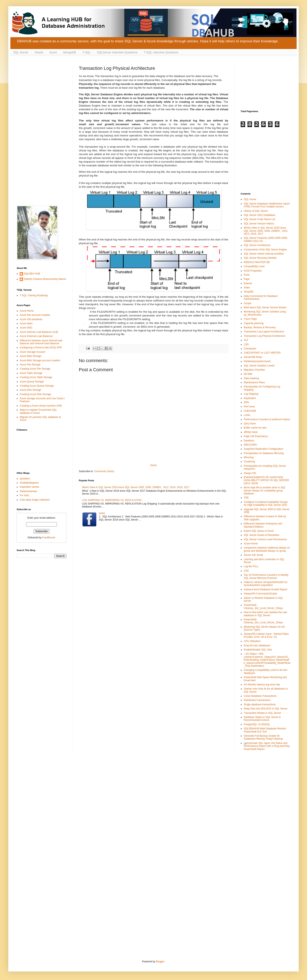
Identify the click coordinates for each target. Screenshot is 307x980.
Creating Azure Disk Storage (35, 394)
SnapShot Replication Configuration (263, 449)
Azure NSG (26, 328)
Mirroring (249, 457)
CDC (246, 571)
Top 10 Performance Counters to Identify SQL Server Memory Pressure (266, 576)
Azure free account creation (35, 315)
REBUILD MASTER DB (257, 262)
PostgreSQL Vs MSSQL (257, 724)
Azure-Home (27, 311)
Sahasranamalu (28, 491)
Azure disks (26, 323)
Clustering (249, 462)
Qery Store (250, 424)
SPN (246, 402)
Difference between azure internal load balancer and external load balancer (41, 342)
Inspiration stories (29, 487)
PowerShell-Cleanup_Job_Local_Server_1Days (263, 606)
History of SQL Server (256, 211)
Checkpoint (250, 349)
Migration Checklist (254, 370)
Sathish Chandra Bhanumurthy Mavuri (45, 279)
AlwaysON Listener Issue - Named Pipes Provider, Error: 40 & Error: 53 (266, 635)
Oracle (39, 52)
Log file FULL (251, 566)
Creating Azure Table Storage (36, 377)
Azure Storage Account (32, 352)
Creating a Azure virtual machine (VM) (41, 406)
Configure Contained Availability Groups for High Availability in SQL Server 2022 (266, 503)
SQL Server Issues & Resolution (262, 535)
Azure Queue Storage (32, 382)
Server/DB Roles (253, 357)
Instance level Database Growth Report (265, 589)
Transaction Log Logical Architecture (264, 332)
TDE (246, 498)
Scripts (248, 303)
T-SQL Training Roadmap (34, 295)
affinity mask (251, 432)
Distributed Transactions (257, 700)
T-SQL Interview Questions (161, 52)
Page (247, 279)
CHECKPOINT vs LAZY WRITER (262, 353)
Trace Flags (250, 319)
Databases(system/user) (257, 361)
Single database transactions (260, 704)
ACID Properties (253, 271)
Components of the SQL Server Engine (265, 250)
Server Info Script (253, 555)
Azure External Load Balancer (36, 336)
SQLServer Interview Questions (117, 52)
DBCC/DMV (250, 445)
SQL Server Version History (259, 224)
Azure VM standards (31, 319)
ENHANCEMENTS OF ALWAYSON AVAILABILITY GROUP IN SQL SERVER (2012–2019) (266, 480)
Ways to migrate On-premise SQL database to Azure (38, 411)
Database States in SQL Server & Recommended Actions (262, 719)
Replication (250, 398)
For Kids (24, 495)
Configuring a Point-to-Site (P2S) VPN (41, 348)
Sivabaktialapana (29, 483)
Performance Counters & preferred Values (267, 419)
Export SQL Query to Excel (259, 531)
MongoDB (69, 52)
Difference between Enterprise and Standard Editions (263, 525)
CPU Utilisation (252, 641)
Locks (247, 415)
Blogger (160, 962)
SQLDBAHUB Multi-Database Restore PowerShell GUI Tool (265, 730)
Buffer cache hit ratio (255, 428)
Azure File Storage (30, 365)
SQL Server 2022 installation (259, 215)
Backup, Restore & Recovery (260, 327)
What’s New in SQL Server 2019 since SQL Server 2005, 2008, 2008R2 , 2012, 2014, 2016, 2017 (136, 487)
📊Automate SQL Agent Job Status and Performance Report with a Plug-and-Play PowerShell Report (267, 746)
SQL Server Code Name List (259, 219)
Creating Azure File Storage (35, 369)
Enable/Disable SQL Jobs (258, 650)
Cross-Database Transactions (260, 696)
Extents (248, 283)
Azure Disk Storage (30, 390)
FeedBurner (49, 538)
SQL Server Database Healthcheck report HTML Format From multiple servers (267, 205)
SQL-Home (250, 199)
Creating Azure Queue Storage (37, 386)
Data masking (251, 378)
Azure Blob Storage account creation (40, 360)
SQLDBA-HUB (32, 274)
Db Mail (248, 374)
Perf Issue (249, 407)
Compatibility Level (254, 266)
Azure (53, 52)
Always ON (250, 473)
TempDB (249, 292)
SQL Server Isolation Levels (259, 366)
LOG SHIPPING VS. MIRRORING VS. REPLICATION (112, 500)
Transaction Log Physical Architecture (264, 336)
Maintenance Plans (254, 382)
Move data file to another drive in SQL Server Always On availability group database (265, 491)
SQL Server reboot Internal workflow (264, 254)
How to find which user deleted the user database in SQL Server (266, 614)
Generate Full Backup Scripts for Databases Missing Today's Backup (263, 737)
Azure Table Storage (31, 373)
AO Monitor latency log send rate (262, 685)
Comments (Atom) (104, 471)
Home (153, 465)
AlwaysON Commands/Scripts (260, 594)
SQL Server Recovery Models (260, 258)
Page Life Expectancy (256, 436)
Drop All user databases (257, 646)
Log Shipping (251, 394)
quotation (25, 479)
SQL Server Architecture (257, 245)
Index (102, 513)
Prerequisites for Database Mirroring (264, 453)
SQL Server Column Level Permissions (265, 539)
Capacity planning (254, 323)
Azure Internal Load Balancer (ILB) (39, 332)
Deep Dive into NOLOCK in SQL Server (266, 709)
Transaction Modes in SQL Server (262, 713)
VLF (246, 340)
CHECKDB (250, 411)
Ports (247, 275)
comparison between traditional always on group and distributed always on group (267, 549)
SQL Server (21, 52)
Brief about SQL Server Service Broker (265, 307)
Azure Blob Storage (30, 356)
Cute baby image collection (35, 500)
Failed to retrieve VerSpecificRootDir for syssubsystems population (266, 584)
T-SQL (86, 52)
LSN (246, 344)
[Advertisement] (41, 83)
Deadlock (249, 441)
